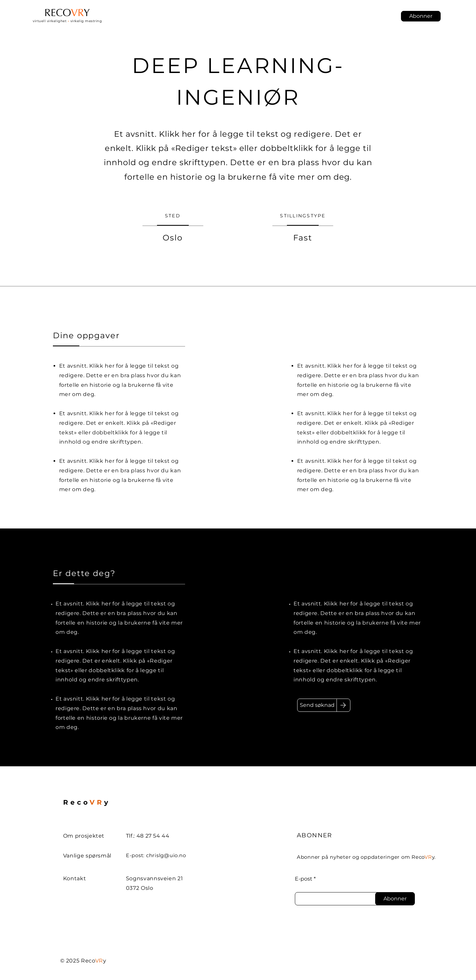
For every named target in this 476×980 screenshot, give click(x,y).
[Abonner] (395, 899)
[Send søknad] (317, 705)
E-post (304, 879)
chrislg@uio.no (166, 855)
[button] (421, 16)
